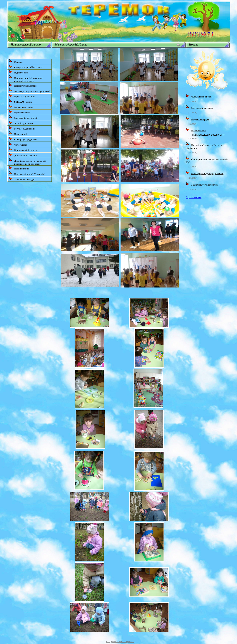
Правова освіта (19, 112)
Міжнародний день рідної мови (207, 173)
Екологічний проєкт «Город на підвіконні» (204, 146)
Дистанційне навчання (23, 155)
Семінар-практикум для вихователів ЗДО (207, 161)
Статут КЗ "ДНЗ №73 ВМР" (26, 67)
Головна (16, 61)
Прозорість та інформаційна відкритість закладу (26, 79)
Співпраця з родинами (23, 139)
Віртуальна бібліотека (23, 149)
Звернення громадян (22, 179)
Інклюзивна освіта (21, 106)
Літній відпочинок (21, 123)
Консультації (18, 133)
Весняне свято (199, 131)
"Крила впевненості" (202, 97)
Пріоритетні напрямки (23, 85)
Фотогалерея (18, 144)
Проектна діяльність (22, 96)
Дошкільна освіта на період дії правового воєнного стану (27, 162)
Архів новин (194, 197)
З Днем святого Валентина (205, 185)
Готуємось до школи (22, 128)
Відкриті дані (18, 72)
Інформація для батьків (23, 117)
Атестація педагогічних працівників (30, 90)
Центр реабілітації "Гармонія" (27, 173)
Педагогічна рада (200, 119)
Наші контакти (19, 168)
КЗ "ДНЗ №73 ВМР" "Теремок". (120, 641)
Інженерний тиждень (202, 108)
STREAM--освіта (20, 101)
